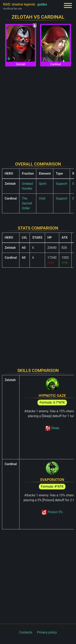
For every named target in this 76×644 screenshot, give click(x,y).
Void (42, 198)
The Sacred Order (27, 203)
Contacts (26, 632)
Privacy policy (47, 632)
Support (61, 184)
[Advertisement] (38, 112)
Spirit (42, 184)
